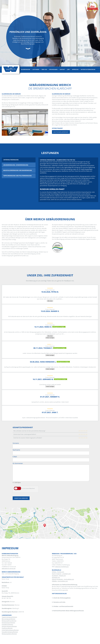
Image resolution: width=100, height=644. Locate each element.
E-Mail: (15, 457)
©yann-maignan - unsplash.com (61, 574)
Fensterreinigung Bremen (9, 626)
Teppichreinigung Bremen (9, 617)
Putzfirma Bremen (7, 628)
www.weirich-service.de (9, 568)
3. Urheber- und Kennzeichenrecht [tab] (63, 606)
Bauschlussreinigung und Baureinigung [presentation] (18, 170)
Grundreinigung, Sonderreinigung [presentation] (16, 165)
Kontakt (62, 69)
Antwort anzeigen (50, 338)
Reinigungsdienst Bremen (9, 634)
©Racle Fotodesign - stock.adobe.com (63, 579)
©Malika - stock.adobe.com (60, 581)
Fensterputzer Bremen (8, 623)
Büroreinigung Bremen (9, 619)
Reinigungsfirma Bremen (9, 621)
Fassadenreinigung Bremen (10, 632)
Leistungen (36, 69)
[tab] (19, 160)
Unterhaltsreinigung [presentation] (11, 160)
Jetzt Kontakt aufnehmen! (61, 132)
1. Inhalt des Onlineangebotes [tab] (61, 597)
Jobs (68, 69)
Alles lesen (50, 301)
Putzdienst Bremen (7, 625)
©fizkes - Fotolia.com (58, 572)
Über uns (44, 69)
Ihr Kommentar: (18, 463)
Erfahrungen (53, 69)
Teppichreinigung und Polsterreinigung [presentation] (17, 176)
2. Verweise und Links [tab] (59, 602)
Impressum (75, 69)
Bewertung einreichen (21, 498)
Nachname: (16, 450)
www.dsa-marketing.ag (62, 567)
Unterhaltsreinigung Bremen (10, 630)
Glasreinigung (26, 69)
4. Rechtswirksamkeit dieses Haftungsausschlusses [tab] (68, 610)
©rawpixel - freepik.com (59, 576)
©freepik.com (56, 577)
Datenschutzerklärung (88, 69)
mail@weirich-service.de (9, 567)
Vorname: (16, 443)
